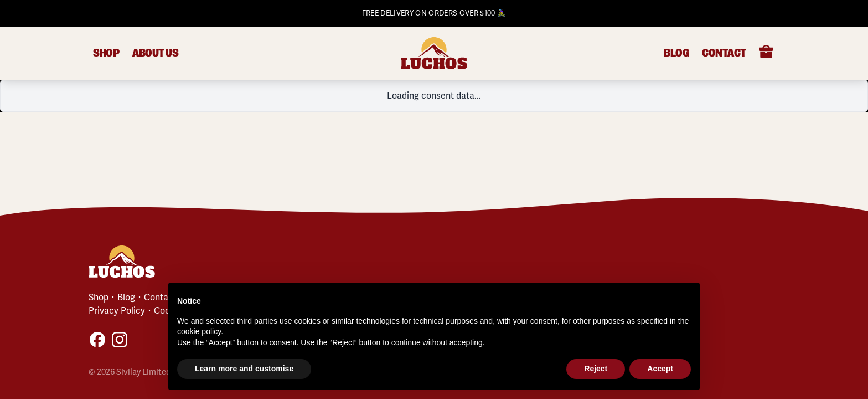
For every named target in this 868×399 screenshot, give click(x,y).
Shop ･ (102, 297)
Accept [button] (660, 369)
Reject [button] (596, 369)
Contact (724, 53)
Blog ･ (128, 297)
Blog (676, 53)
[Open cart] (766, 52)
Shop (106, 53)
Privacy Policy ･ (120, 311)
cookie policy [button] (199, 331)
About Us (155, 53)
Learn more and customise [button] (244, 369)
